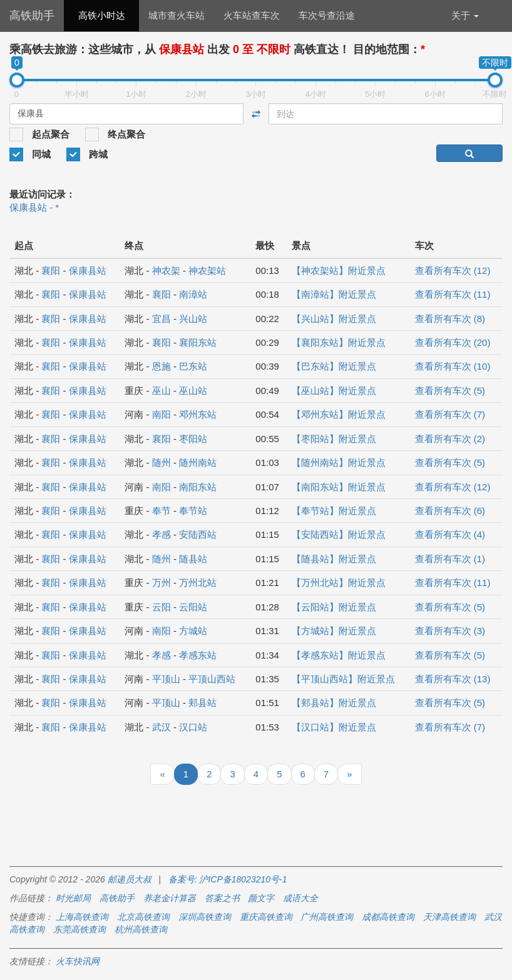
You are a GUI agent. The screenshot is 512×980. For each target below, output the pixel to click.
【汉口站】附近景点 (334, 727)
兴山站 (193, 319)
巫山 (161, 391)
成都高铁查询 (388, 917)
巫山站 (193, 391)
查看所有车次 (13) (453, 679)
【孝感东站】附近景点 (339, 655)
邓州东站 (198, 414)
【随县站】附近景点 (334, 559)
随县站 (193, 559)
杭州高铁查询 (141, 929)
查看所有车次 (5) (450, 391)
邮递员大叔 (130, 879)
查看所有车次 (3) (450, 631)
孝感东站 (198, 655)
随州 (161, 462)
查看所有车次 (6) (450, 511)
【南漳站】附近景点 (334, 294)
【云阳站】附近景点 (334, 607)
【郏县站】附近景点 (334, 703)
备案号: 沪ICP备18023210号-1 (228, 879)
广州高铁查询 (327, 917)
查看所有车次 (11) (453, 294)
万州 (161, 583)
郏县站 (202, 703)
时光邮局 (73, 898)
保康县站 (88, 270)
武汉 (161, 727)
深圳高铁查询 (205, 917)
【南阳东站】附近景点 (339, 487)
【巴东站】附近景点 (334, 366)
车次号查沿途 (327, 15)
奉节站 (193, 511)
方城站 (193, 631)
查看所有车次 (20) (453, 342)
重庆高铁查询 (266, 917)
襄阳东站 (198, 342)
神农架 (166, 270)
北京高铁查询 (143, 917)
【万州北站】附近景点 (339, 583)
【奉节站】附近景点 (334, 511)
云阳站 (193, 607)
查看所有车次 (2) (450, 439)
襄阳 (51, 270)
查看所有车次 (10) (453, 366)
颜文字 (261, 898)
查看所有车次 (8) (450, 319)
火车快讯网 (78, 961)
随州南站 (198, 462)
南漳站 (193, 294)
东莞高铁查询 (79, 929)
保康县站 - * (34, 207)
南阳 (161, 414)
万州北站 (198, 583)
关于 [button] (465, 15)
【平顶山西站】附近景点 (343, 679)
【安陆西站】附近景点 (339, 534)
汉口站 (193, 727)
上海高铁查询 (82, 917)
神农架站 (207, 270)
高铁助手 (32, 16)
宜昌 (161, 319)
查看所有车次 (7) (450, 414)
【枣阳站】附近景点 (334, 439)
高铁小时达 (102, 15)
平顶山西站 (212, 679)
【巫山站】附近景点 (334, 391)
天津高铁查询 (449, 917)
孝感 (161, 534)
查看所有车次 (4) (450, 534)
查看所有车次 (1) (450, 559)
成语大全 (300, 898)
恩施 (161, 366)
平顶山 (166, 679)
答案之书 (222, 898)
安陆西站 (198, 534)
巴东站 (193, 366)
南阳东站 (198, 487)
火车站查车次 (252, 15)
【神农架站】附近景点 (339, 270)
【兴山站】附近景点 (334, 319)
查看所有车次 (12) (453, 270)
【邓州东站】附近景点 (339, 414)
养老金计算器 (170, 898)
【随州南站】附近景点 (339, 462)
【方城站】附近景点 (334, 631)
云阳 (161, 607)
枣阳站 (193, 439)
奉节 (161, 511)
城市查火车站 (177, 15)
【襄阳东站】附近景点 (339, 342)
